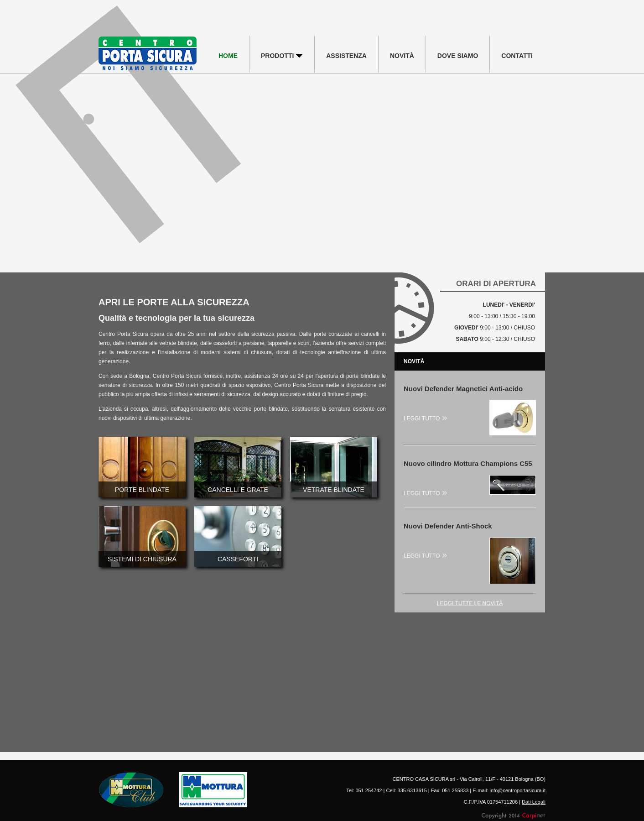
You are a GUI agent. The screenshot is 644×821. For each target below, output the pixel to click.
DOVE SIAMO (458, 56)
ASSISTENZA (346, 56)
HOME (228, 56)
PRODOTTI (282, 56)
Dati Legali (534, 802)
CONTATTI (517, 56)
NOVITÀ (402, 56)
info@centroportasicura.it (518, 790)
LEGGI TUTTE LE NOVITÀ (470, 603)
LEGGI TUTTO (425, 418)
